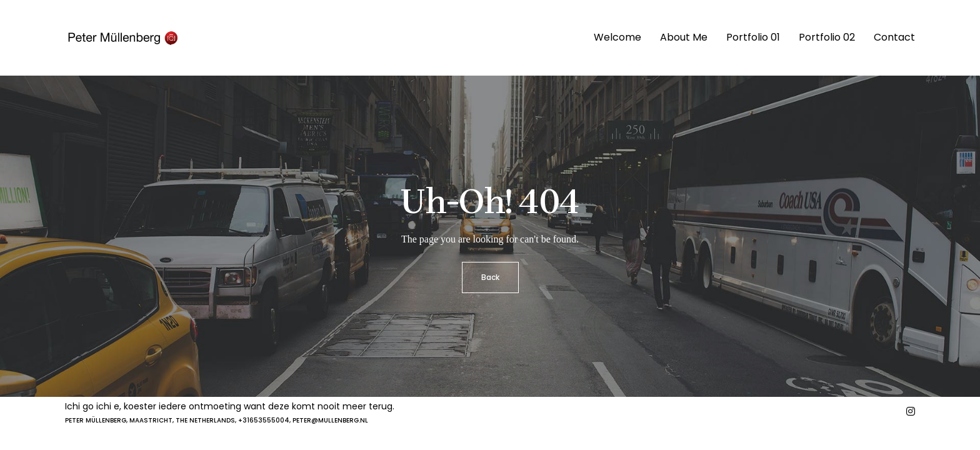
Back (490, 277)
